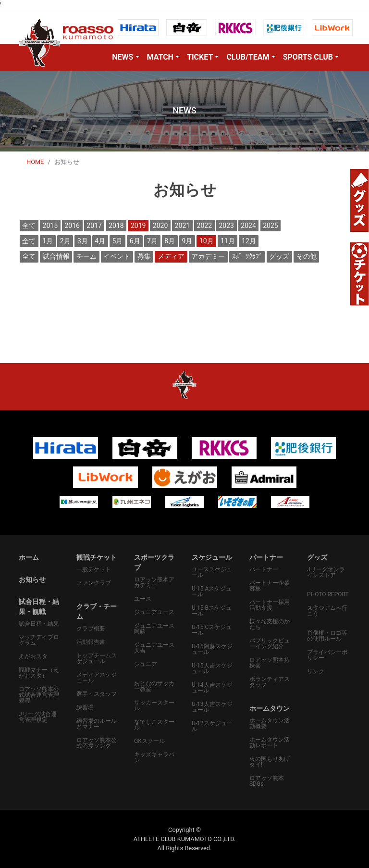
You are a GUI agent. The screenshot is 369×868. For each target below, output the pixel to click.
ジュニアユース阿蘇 (154, 629)
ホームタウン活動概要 (270, 723)
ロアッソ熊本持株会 (270, 663)
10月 (207, 241)
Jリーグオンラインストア (326, 572)
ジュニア (146, 664)
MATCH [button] (160, 57)
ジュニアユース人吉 (154, 648)
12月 (249, 241)
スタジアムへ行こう (327, 611)
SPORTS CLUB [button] (308, 57)
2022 (204, 226)
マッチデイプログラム (39, 640)
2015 (50, 226)
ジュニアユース (154, 612)
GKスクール (149, 741)
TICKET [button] (200, 57)
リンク (316, 671)
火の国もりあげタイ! (270, 762)
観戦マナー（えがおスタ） (39, 673)
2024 (248, 226)
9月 (187, 241)
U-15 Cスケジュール (212, 630)
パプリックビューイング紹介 (270, 643)
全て (29, 226)
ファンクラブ (94, 583)
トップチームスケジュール (97, 658)
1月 (48, 241)
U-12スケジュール (212, 726)
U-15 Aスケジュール (212, 591)
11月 (228, 241)
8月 (170, 241)
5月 (118, 241)
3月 (83, 241)
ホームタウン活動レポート (270, 742)
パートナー (264, 569)
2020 (160, 226)
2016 (72, 226)
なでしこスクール (154, 725)
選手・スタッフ (97, 694)
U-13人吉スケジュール (212, 707)
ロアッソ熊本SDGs (267, 781)
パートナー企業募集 (270, 586)
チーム (86, 256)
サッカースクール (154, 705)
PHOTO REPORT (328, 594)
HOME (35, 162)
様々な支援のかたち (270, 624)
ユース (143, 599)
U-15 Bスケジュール (212, 611)
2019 (138, 226)
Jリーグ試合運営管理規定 (38, 717)
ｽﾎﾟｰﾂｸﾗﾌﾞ (247, 256)
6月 (135, 241)
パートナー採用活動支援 (270, 605)
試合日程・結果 (39, 624)
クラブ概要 (91, 629)
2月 (65, 241)
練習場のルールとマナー (97, 724)
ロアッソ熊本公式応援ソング (97, 743)
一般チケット (94, 569)
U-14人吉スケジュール (212, 688)
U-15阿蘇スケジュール (212, 649)
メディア (171, 256)
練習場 (85, 707)
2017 (94, 226)
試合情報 (56, 256)
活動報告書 (91, 642)
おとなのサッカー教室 (154, 686)
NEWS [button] (123, 57)
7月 (152, 241)
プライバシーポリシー (327, 655)
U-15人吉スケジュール (212, 668)
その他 (307, 256)
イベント (117, 256)
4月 (100, 241)
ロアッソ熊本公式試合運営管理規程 (39, 695)
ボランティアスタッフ (270, 682)
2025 (270, 226)
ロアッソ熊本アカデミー (154, 582)
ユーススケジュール (212, 572)
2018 (116, 226)
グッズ (279, 256)
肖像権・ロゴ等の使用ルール (327, 636)
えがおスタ (33, 656)
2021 (182, 226)
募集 (144, 256)
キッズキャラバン (154, 757)
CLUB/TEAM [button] (248, 57)
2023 (226, 226)
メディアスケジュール (97, 678)
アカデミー (208, 256)
